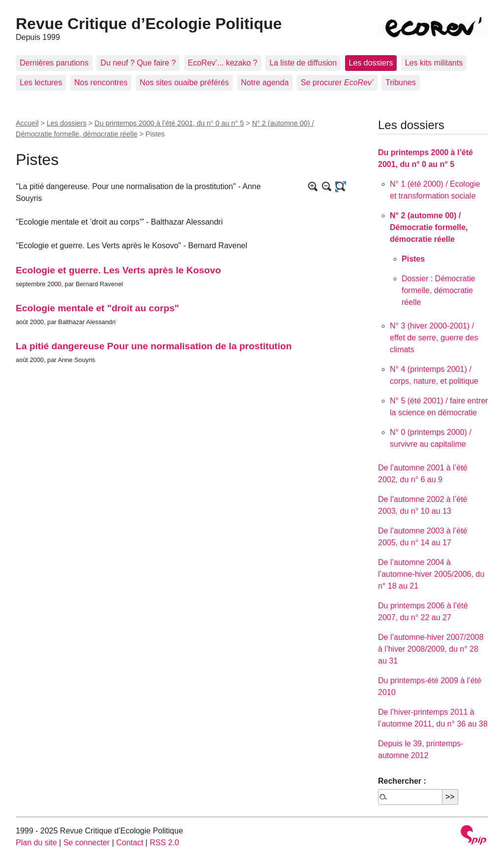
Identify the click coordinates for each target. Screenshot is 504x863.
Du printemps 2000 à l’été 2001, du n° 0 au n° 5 (169, 123)
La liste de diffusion (303, 63)
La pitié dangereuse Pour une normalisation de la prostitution (154, 346)
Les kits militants (434, 63)
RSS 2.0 (164, 843)
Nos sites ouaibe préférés (184, 83)
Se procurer (337, 83)
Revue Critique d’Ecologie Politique (149, 24)
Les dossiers (371, 63)
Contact (130, 843)
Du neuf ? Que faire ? (138, 63)
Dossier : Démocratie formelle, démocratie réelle (438, 290)
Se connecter (87, 843)
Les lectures (41, 83)
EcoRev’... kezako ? (223, 63)
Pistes (413, 259)
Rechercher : (402, 781)
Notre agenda (265, 83)
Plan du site (36, 843)
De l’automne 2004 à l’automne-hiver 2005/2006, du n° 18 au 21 (431, 574)
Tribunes (401, 83)
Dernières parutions (54, 63)
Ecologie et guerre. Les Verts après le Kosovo (118, 270)
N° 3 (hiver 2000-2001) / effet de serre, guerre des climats (434, 338)
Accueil (27, 123)
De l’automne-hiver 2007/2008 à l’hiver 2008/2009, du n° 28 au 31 (431, 649)
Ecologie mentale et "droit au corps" (97, 308)
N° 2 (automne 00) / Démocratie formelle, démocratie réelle (429, 227)
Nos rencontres (101, 83)
